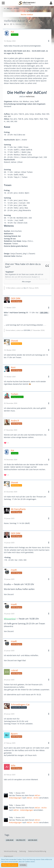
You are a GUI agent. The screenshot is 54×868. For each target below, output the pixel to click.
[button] (3, 3)
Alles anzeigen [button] (26, 282)
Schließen (23, 865)
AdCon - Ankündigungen (23, 810)
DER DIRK (27, 330)
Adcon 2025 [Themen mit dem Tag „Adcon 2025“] (33, 840)
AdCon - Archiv (33, 798)
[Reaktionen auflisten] (7, 443)
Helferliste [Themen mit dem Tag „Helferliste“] (21, 840)
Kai (8, 24)
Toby (11, 793)
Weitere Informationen (10, 865)
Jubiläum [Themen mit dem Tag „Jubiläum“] (10, 840)
